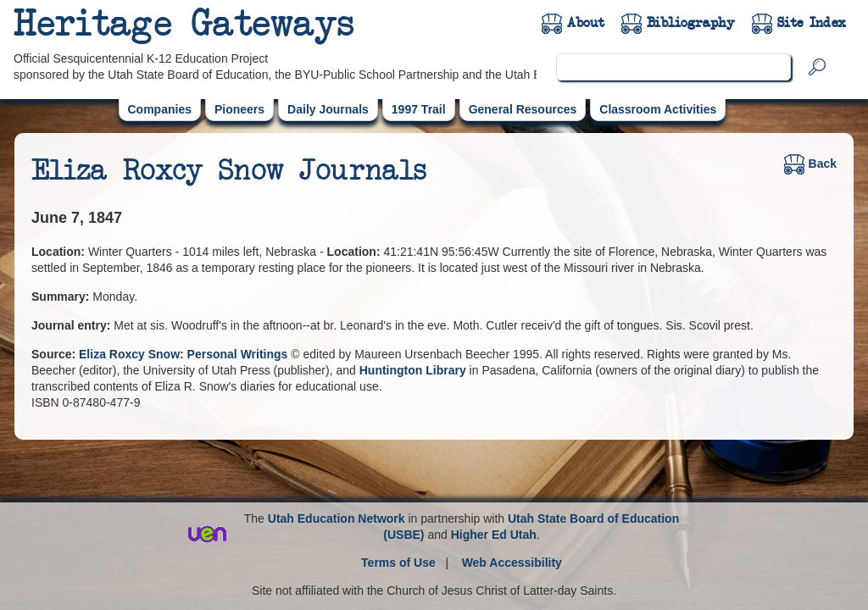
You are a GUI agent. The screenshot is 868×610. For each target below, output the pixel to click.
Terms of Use (398, 563)
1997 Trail (419, 109)
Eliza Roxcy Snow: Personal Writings (185, 354)
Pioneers (239, 109)
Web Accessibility (512, 563)
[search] (673, 67)
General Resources (523, 109)
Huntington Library (413, 370)
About (586, 23)
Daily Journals (328, 109)
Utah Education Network (337, 518)
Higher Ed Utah (494, 535)
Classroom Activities (658, 109)
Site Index (812, 23)
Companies (160, 109)
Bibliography (691, 23)
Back (810, 164)
